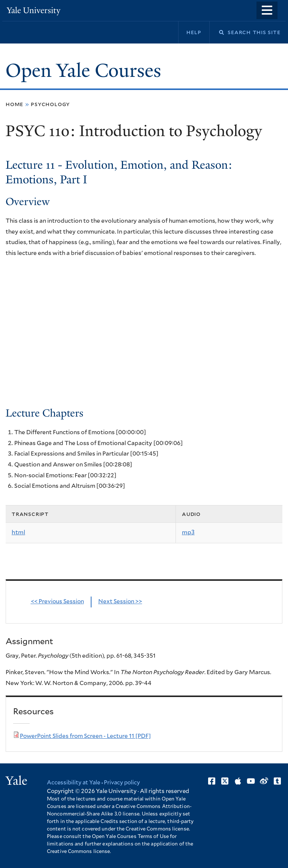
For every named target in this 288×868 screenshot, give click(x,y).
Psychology (50, 105)
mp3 (188, 533)
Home (14, 105)
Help (194, 32)
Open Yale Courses (84, 71)
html (18, 533)
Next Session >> (121, 602)
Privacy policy (123, 783)
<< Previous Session (58, 602)
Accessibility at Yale (74, 783)
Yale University (34, 10)
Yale (16, 781)
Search (217, 32)
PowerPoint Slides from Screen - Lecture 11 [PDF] (86, 736)
